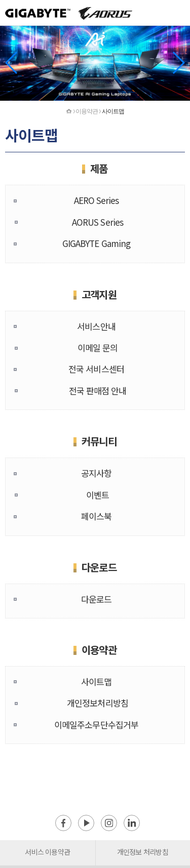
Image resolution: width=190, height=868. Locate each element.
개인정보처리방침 (98, 703)
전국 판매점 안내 (98, 390)
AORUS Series (98, 222)
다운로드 (96, 599)
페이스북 (96, 516)
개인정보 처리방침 (143, 852)
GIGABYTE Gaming (96, 243)
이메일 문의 (98, 347)
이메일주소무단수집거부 (96, 725)
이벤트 (98, 495)
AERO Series (97, 200)
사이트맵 (96, 681)
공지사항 (96, 473)
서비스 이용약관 (47, 852)
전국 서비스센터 (96, 369)
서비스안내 (96, 326)
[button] (178, 63)
